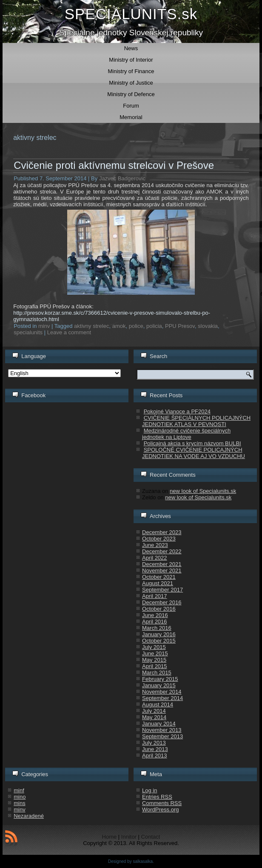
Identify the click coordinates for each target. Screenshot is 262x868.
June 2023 (155, 545)
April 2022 (155, 558)
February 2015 (160, 679)
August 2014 (158, 704)
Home (110, 837)
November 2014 (162, 692)
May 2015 (154, 660)
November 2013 (162, 730)
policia (154, 326)
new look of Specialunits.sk (203, 491)
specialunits (28, 332)
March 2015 (157, 673)
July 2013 (154, 743)
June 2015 (155, 653)
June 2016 (155, 615)
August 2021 (158, 583)
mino (20, 797)
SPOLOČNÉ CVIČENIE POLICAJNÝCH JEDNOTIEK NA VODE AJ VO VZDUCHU (194, 453)
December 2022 (162, 551)
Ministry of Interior (131, 60)
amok (119, 326)
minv (44, 326)
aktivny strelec (91, 326)
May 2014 (154, 717)
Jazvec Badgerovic (122, 178)
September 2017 (162, 590)
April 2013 (155, 756)
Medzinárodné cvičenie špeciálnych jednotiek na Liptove (186, 434)
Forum (131, 106)
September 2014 (162, 698)
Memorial (131, 117)
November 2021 (162, 571)
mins (19, 803)
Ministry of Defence (131, 94)
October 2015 (159, 641)
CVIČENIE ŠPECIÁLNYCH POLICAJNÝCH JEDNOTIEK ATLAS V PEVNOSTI (196, 421)
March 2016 (157, 628)
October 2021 (159, 577)
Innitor (129, 837)
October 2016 (159, 609)
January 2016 (159, 634)
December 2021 (162, 564)
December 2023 (162, 532)
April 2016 (155, 622)
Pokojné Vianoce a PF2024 (177, 411)
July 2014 (154, 711)
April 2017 (155, 596)
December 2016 (162, 602)
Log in (150, 790)
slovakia (208, 326)
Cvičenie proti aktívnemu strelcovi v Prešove (114, 165)
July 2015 (154, 647)
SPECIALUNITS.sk (131, 14)
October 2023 (159, 539)
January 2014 (159, 724)
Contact (151, 837)
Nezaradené (29, 816)
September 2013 (162, 736)
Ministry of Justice (131, 83)
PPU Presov (180, 326)
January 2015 (159, 685)
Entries (157, 797)
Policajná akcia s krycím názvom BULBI (192, 443)
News (131, 48)
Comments (162, 803)
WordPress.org (160, 810)
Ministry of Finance (131, 71)
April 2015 (155, 666)
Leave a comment (69, 332)
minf (19, 790)
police (136, 326)
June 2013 (155, 749)
